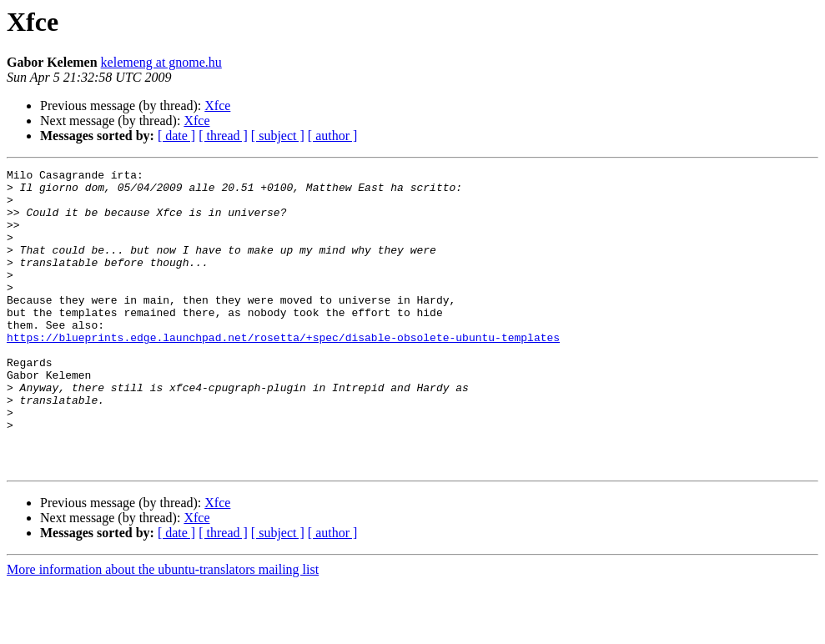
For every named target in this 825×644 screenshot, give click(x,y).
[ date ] (176, 136)
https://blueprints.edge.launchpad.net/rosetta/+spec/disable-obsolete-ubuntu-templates (283, 372)
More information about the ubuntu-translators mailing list (163, 629)
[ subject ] (278, 136)
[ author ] (333, 136)
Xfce (217, 106)
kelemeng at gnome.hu (161, 62)
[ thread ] (223, 136)
